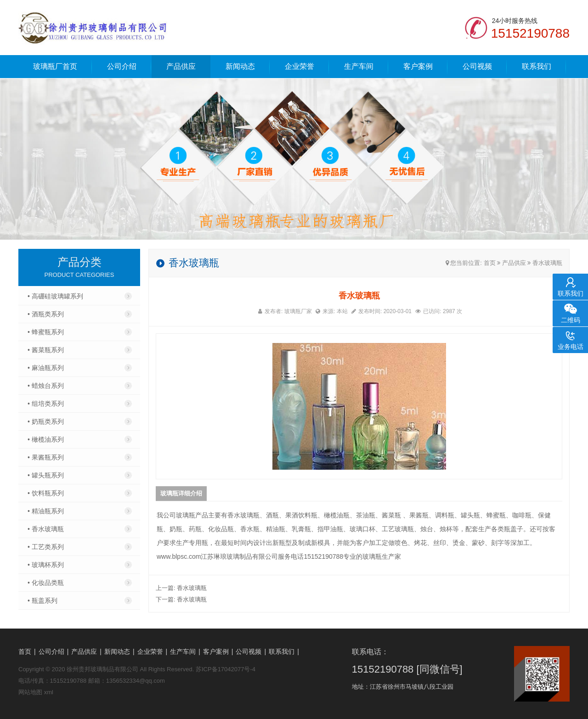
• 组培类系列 (46, 404)
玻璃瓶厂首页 (55, 66)
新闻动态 (240, 66)
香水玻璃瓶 (547, 263)
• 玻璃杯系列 (46, 565)
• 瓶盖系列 (42, 601)
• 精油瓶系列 (46, 511)
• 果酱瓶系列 (46, 457)
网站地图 (30, 692)
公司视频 (477, 66)
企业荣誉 (300, 66)
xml (49, 692)
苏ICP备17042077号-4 (226, 669)
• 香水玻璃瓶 (46, 529)
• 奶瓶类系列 (46, 421)
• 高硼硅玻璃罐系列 (55, 296)
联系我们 (537, 66)
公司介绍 (122, 66)
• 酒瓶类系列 (46, 314)
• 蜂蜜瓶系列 (46, 332)
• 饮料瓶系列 (46, 493)
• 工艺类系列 (46, 547)
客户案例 (418, 66)
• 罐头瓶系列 (46, 475)
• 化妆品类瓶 (46, 583)
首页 (490, 263)
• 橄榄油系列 (46, 439)
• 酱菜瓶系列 (46, 350)
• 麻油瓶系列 (46, 368)
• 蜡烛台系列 (46, 386)
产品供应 (181, 66)
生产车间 (359, 66)
